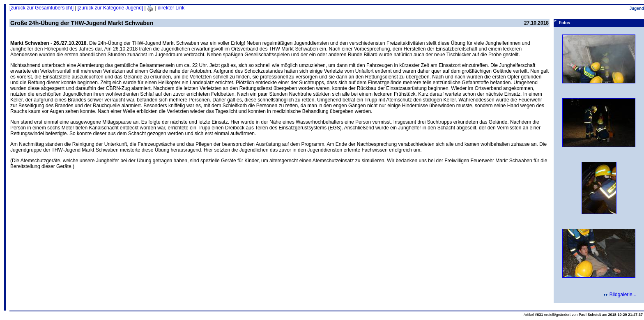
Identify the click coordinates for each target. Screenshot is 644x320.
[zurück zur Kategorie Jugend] (110, 8)
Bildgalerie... (623, 295)
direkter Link (171, 8)
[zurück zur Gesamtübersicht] (41, 8)
